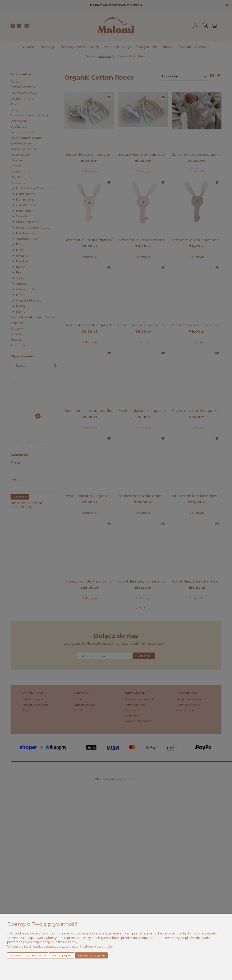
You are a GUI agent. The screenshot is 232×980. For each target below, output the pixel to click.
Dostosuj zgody (62, 955)
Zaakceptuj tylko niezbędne (28, 955)
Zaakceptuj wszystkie (91, 955)
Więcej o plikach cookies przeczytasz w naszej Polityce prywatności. (60, 947)
